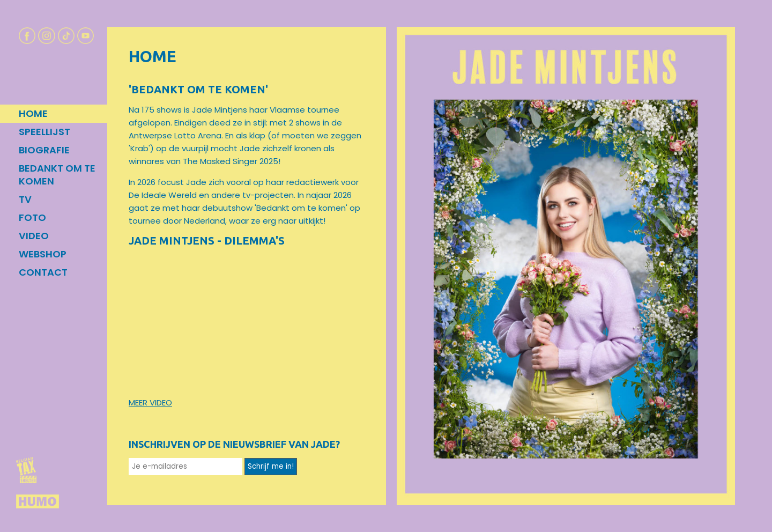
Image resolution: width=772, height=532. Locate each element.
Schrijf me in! (271, 466)
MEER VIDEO (150, 402)
